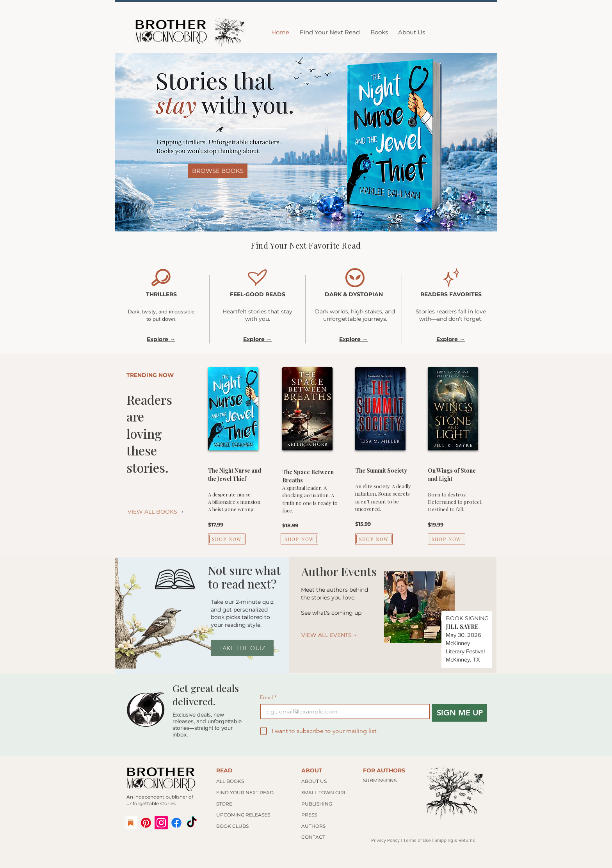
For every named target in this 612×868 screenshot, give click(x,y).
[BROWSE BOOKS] (218, 171)
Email (268, 697)
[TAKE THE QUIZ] (242, 648)
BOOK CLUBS (232, 826)
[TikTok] (192, 823)
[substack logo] (131, 823)
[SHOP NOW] (227, 539)
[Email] (342, 711)
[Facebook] (176, 823)
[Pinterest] (146, 823)
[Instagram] (161, 823)
